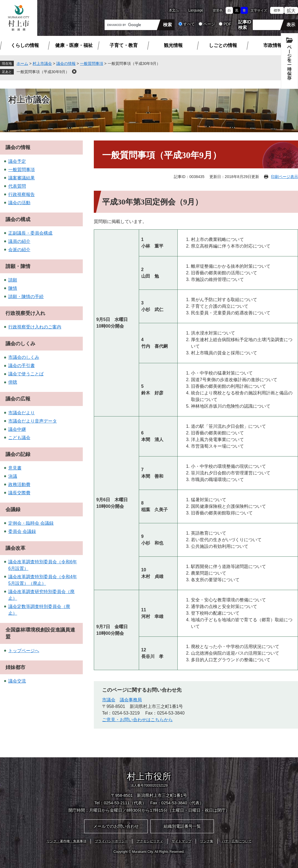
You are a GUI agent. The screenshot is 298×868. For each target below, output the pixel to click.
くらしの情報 (25, 45)
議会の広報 (18, 399)
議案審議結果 (22, 178)
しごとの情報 (223, 45)
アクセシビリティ (150, 841)
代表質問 (17, 186)
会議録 (13, 509)
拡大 (291, 11)
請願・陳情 (18, 266)
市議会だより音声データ (33, 421)
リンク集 (207, 841)
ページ (209, 24)
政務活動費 (19, 485)
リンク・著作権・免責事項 (66, 841)
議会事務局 (131, 700)
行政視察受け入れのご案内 (35, 327)
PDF (227, 24)
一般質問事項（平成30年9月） (43, 72)
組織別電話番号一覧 (182, 826)
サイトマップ (182, 841)
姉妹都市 (15, 667)
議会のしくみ (20, 344)
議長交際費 (19, 493)
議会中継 (17, 429)
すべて (189, 24)
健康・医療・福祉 (74, 45)
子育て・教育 (124, 45)
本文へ (174, 10)
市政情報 (273, 45)
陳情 (13, 288)
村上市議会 (42, 63)
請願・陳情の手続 (26, 297)
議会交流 (17, 681)
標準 (277, 10)
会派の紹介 (19, 250)
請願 (13, 280)
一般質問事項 (92, 63)
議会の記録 (18, 454)
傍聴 (13, 382)
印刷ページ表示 (284, 177)
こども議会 (19, 438)
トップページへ (24, 651)
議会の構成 (18, 219)
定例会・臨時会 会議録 (31, 523)
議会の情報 (66, 63)
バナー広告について (237, 841)
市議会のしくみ (24, 357)
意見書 (15, 468)
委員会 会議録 (22, 531)
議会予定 (17, 161)
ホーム (22, 63)
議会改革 (15, 548)
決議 (13, 476)
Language (196, 10)
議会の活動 (19, 203)
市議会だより (22, 413)
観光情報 (173, 45)
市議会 (109, 700)
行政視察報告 (22, 194)
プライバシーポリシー (111, 841)
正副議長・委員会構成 (30, 233)
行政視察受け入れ (25, 313)
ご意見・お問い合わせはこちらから (137, 720)
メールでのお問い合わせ (116, 826)
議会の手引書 (22, 366)
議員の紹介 (19, 241)
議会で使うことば (26, 374)
